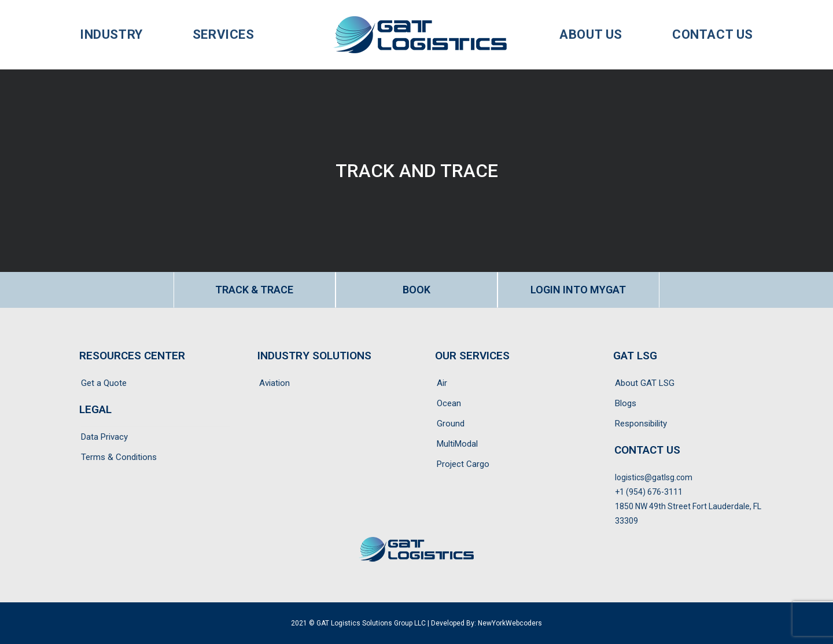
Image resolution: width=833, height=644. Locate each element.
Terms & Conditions (119, 457)
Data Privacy (104, 437)
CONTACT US (647, 450)
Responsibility (641, 424)
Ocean (449, 403)
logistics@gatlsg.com (654, 477)
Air (442, 383)
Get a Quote (104, 383)
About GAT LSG (645, 383)
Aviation (274, 383)
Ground (451, 424)
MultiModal (457, 444)
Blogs (626, 403)
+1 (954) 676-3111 (649, 492)
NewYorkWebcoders (510, 623)
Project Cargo (463, 464)
